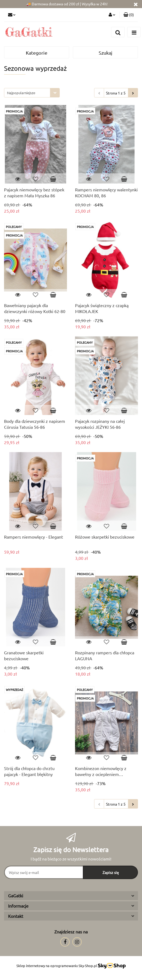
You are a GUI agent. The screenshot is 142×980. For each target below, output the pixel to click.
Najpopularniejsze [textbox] (21, 93)
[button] (129, 15)
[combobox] (32, 93)
